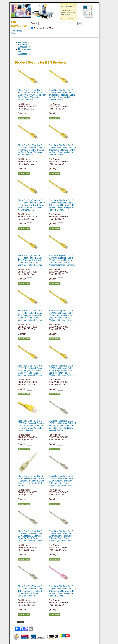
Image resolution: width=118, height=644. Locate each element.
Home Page (17, 31)
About (14, 33)
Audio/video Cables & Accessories (24, 44)
